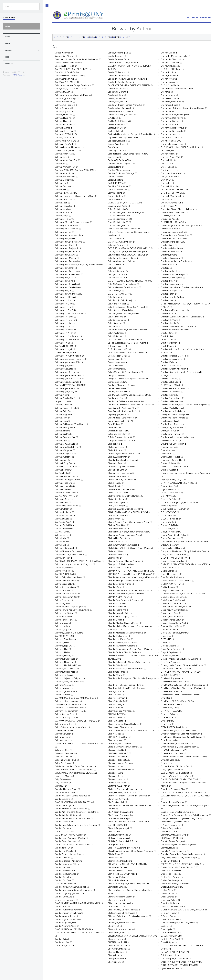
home (8, 37)
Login (8, 26)
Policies (9, 64)
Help (7, 57)
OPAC (188, 17)
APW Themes (19, 75)
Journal (195, 17)
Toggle (47, 6)
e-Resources (206, 17)
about (8, 44)
